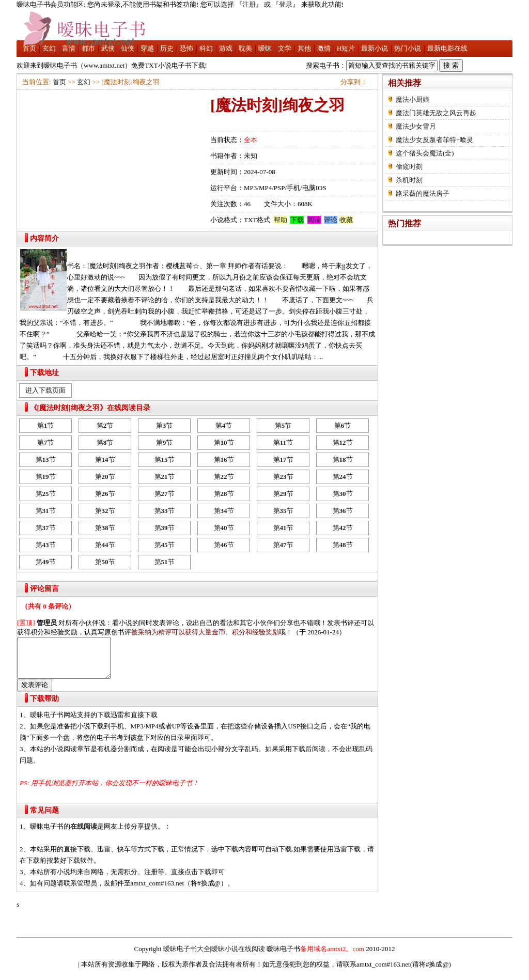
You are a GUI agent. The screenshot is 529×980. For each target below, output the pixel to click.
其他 (304, 48)
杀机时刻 (409, 180)
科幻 (206, 48)
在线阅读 (84, 834)
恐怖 (186, 48)
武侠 (108, 48)
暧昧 (265, 48)
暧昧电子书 (47, 722)
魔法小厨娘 (413, 99)
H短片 (346, 48)
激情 (324, 48)
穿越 (147, 48)
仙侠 (128, 48)
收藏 (346, 220)
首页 (29, 48)
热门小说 (408, 48)
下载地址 (44, 373)
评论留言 (44, 589)
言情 (69, 48)
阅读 (314, 220)
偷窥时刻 (409, 167)
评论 (331, 220)
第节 (46, 425)
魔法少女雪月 (416, 126)
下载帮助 (44, 706)
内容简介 (44, 238)
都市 (88, 48)
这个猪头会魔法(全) (425, 153)
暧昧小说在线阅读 (238, 956)
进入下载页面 (45, 390)
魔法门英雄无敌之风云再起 (436, 113)
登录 (286, 4)
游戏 (226, 48)
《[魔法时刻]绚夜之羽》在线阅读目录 (90, 408)
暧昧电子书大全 (187, 956)
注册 (249, 4)
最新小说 (375, 48)
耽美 (245, 48)
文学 (285, 48)
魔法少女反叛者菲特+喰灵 (434, 140)
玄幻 (49, 48)
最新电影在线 (447, 48)
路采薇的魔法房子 (423, 193)
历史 (167, 48)
